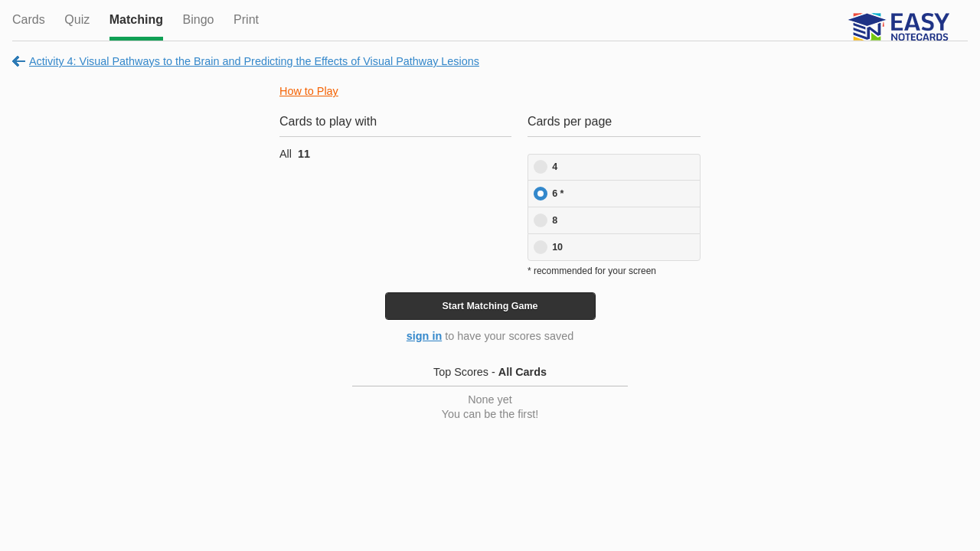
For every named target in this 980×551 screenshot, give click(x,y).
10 (557, 247)
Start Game (490, 306)
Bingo (199, 20)
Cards (29, 20)
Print (246, 20)
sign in (424, 336)
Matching (136, 20)
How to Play (309, 91)
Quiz (77, 20)
